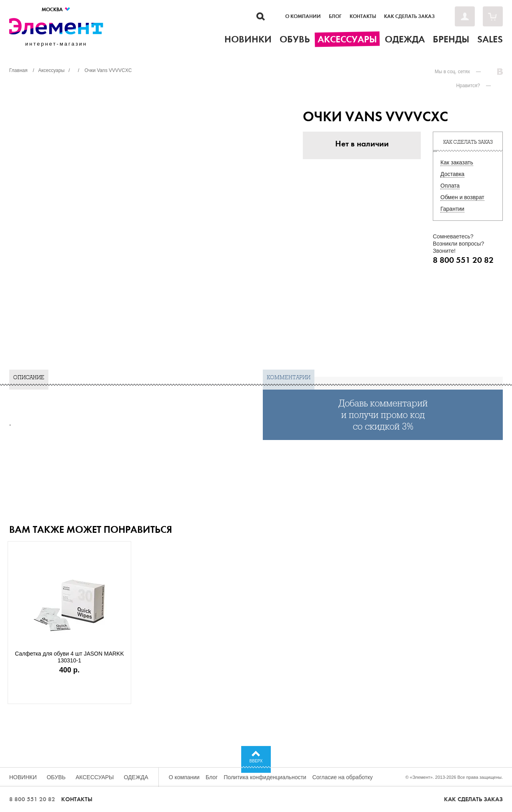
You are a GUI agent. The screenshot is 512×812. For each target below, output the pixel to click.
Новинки (23, 777)
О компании (303, 16)
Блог (335, 16)
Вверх (256, 761)
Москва (56, 9)
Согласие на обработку (343, 777)
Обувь (56, 777)
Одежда (136, 777)
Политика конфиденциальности (265, 777)
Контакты (363, 16)
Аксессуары (95, 777)
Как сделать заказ (409, 16)
